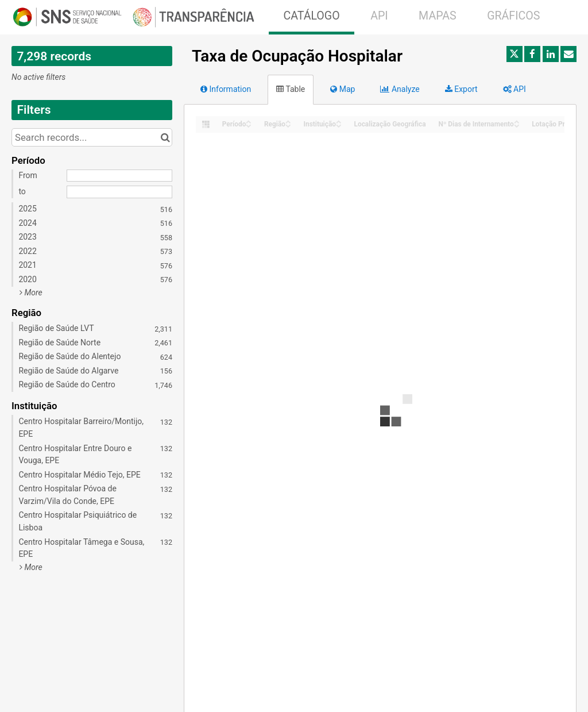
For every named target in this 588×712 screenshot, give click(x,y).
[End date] (119, 192)
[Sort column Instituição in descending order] (339, 125)
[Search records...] (92, 137)
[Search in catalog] (165, 137)
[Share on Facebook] (532, 54)
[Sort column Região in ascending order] (288, 121)
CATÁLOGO (311, 16)
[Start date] (119, 176)
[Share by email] (568, 54)
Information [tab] (226, 89)
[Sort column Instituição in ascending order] (339, 121)
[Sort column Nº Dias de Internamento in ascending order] (517, 121)
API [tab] (514, 89)
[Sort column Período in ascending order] (249, 121)
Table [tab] (291, 89)
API (379, 16)
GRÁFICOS (513, 16)
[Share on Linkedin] (551, 54)
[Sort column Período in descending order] (249, 125)
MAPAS (438, 16)
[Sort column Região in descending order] (288, 125)
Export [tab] (461, 89)
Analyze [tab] (400, 89)
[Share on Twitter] (514, 54)
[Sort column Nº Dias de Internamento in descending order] (517, 125)
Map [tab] (343, 89)
